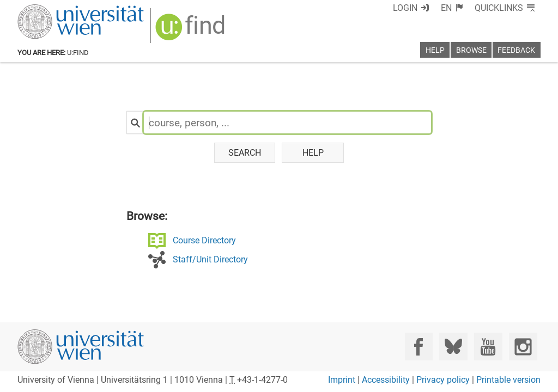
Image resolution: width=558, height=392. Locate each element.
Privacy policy (443, 380)
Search (245, 153)
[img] (192, 31)
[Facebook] (419, 347)
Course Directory (204, 240)
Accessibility (386, 380)
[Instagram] (523, 347)
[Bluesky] (453, 347)
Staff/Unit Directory (210, 259)
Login (405, 8)
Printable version (508, 380)
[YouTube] (488, 347)
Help (313, 153)
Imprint (342, 380)
